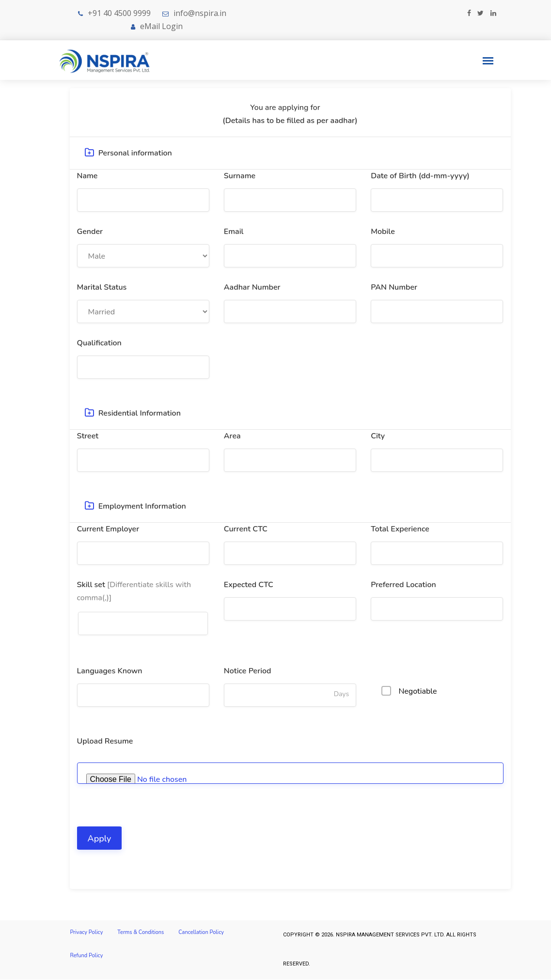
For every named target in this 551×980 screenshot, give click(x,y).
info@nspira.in (200, 13)
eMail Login (157, 26)
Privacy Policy (87, 933)
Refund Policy (87, 957)
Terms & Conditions (141, 933)
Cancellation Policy (201, 933)
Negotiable (410, 692)
